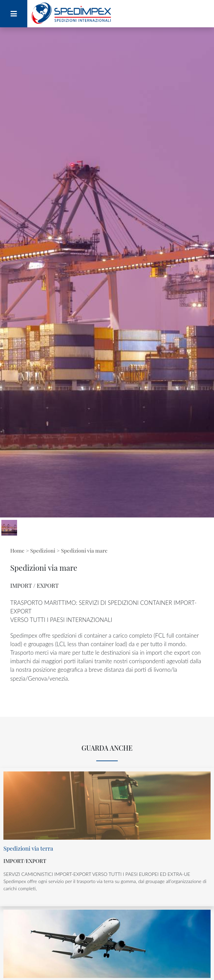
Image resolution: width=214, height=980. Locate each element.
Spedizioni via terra (28, 848)
